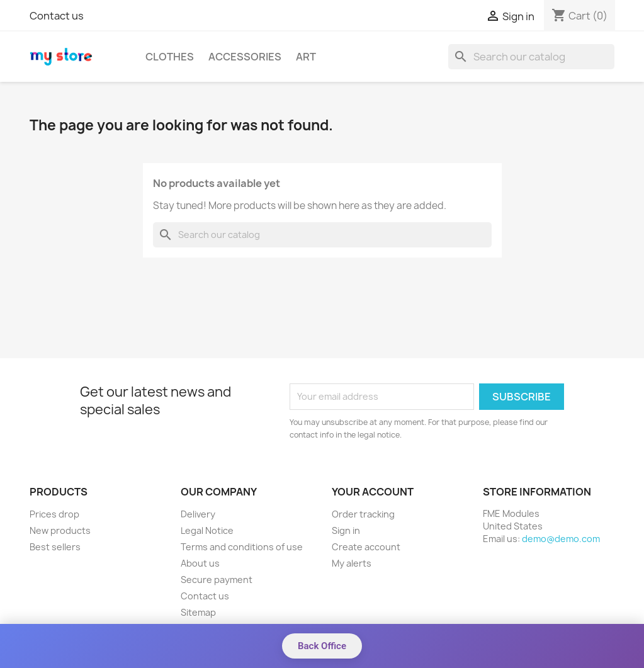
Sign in (346, 530)
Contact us (57, 16)
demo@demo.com (561, 539)
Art (306, 57)
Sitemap (198, 612)
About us (200, 563)
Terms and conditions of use (242, 547)
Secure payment (217, 580)
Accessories (245, 57)
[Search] (531, 57)
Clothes (170, 57)
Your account (373, 492)
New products (60, 530)
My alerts (352, 563)
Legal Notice (207, 530)
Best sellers (55, 547)
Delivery (198, 514)
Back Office (322, 646)
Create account (366, 547)
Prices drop (54, 514)
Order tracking (363, 514)
